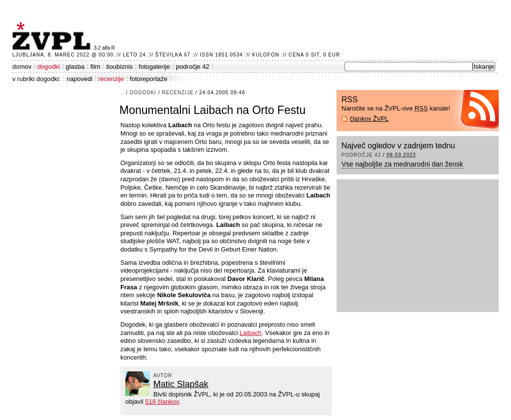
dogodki (49, 67)
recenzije (111, 79)
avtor (163, 376)
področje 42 (193, 67)
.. (122, 93)
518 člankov (162, 402)
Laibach (251, 333)
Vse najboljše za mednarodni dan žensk (402, 164)
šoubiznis (119, 67)
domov (22, 67)
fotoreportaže (149, 79)
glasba (75, 67)
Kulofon (266, 55)
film (95, 67)
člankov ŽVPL (369, 119)
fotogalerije (154, 67)
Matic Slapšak (181, 384)
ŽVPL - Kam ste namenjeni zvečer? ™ (53, 36)
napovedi (79, 79)
